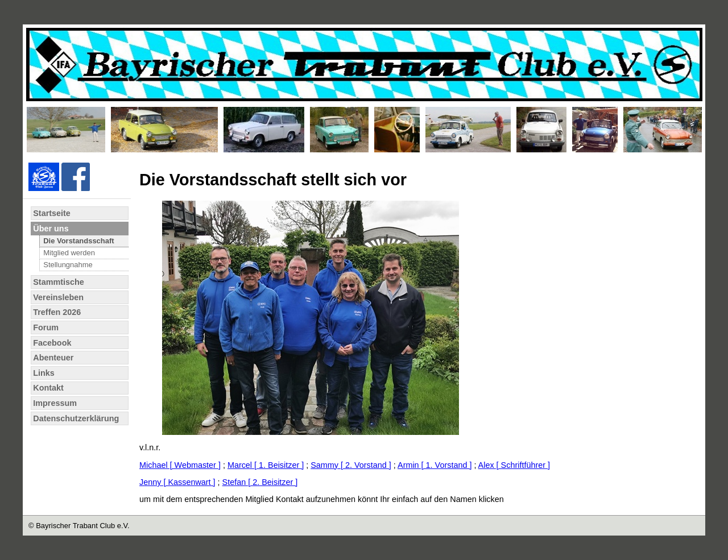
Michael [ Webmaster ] (180, 465)
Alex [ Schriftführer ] (514, 465)
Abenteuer (53, 358)
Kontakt (48, 388)
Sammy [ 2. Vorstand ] (351, 465)
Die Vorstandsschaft (78, 241)
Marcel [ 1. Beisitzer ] (266, 465)
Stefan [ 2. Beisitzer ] (260, 482)
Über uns (51, 229)
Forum (46, 327)
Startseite (52, 213)
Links (44, 373)
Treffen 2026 (57, 312)
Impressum (55, 403)
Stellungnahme (68, 265)
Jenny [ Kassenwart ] (177, 482)
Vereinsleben (58, 297)
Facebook (52, 343)
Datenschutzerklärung (76, 418)
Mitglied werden (69, 253)
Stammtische (59, 282)
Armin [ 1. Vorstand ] (435, 465)
